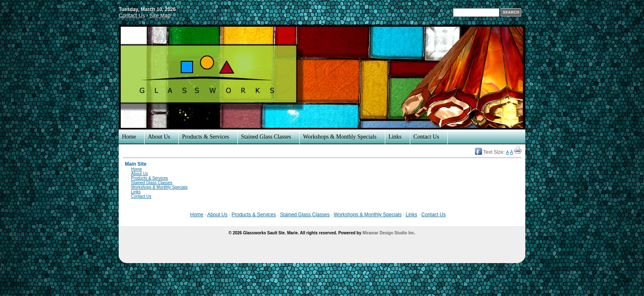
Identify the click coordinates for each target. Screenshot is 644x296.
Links (395, 137)
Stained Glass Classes (266, 137)
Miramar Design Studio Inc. (389, 233)
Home (129, 137)
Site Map (160, 15)
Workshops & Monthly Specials (340, 137)
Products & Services (205, 137)
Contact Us (132, 15)
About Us (159, 137)
